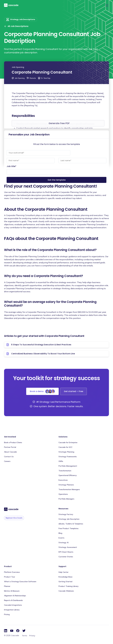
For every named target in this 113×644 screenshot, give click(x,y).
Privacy (32, 636)
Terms (25, 636)
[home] (11, 5)
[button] (106, 5)
